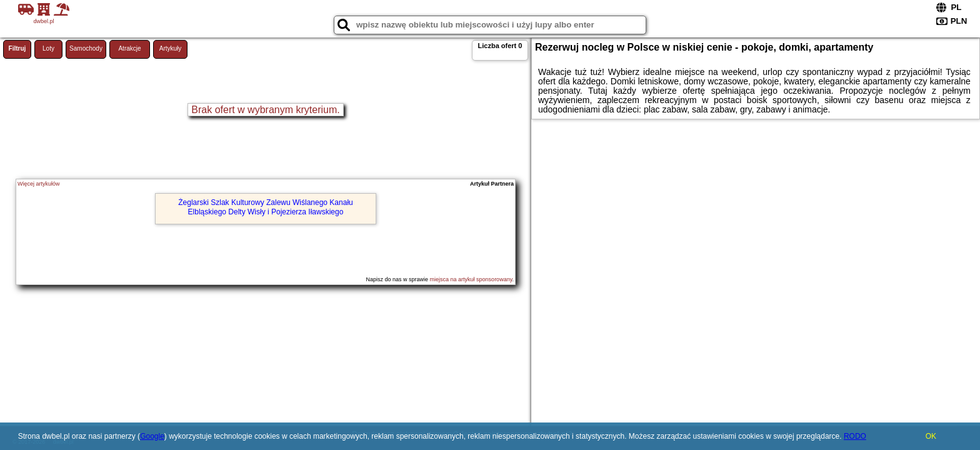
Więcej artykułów (39, 184)
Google (152, 436)
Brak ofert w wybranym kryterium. (265, 110)
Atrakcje (129, 48)
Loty (48, 48)
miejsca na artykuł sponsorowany (471, 279)
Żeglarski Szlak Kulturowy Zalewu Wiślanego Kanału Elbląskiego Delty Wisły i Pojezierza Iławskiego (265, 207)
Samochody (86, 48)
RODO (855, 436)
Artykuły (171, 48)
